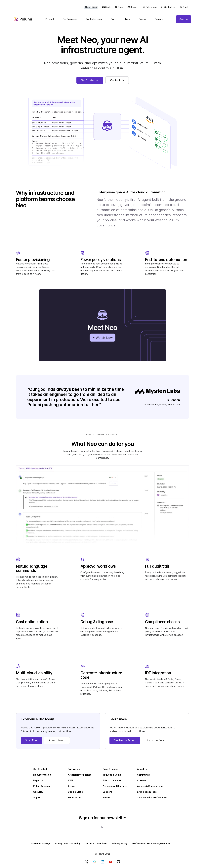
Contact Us (168, 7)
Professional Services (115, 786)
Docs (119, 7)
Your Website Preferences (152, 798)
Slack (106, 7)
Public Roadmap (42, 786)
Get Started (40, 769)
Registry (133, 7)
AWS (71, 780)
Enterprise (74, 769)
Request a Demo (112, 775)
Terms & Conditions (96, 844)
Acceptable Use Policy (68, 844)
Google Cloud (75, 792)
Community (143, 775)
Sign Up (184, 19)
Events (106, 798)
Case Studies (110, 769)
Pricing (142, 19)
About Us (142, 769)
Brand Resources (147, 792)
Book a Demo (57, 740)
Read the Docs (156, 740)
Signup (37, 798)
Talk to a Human (112, 780)
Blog (127, 19)
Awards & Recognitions (150, 786)
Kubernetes (75, 798)
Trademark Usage (41, 844)
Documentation (42, 775)
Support (107, 792)
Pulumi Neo (150, 7)
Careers (142, 780)
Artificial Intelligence (80, 775)
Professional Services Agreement (151, 844)
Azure (71, 786)
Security (38, 792)
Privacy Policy (119, 844)
